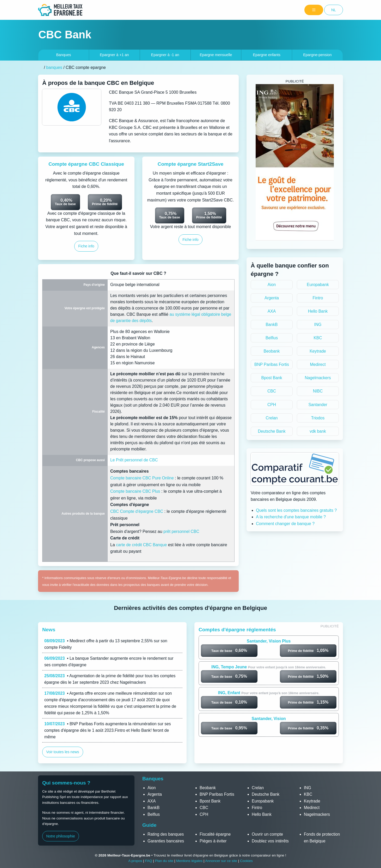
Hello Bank (318, 311)
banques (54, 67)
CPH (272, 406)
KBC (318, 338)
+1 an (114, 55)
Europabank (318, 285)
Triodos (318, 419)
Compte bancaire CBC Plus (136, 491)
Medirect (318, 365)
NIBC (318, 392)
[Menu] (314, 10)
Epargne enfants (267, 55)
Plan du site (164, 861)
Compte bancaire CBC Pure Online (143, 478)
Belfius (272, 338)
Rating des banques (166, 834)
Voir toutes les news (63, 754)
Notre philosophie (61, 836)
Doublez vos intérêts (271, 841)
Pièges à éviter (213, 841)
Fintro (318, 298)
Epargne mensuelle (216, 55)
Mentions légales (189, 861)
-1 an (165, 55)
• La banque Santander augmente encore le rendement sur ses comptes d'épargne (110, 662)
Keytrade (318, 352)
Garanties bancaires (166, 841)
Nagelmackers (318, 379)
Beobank (272, 352)
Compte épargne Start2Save (190, 164)
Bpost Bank (272, 379)
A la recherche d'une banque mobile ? (291, 519)
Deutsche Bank (272, 433)
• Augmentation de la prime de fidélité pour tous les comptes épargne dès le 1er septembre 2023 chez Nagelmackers (111, 680)
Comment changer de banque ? (285, 525)
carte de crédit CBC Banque (142, 545)
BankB (272, 325)
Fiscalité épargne (216, 834)
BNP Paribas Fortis (272, 365)
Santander (318, 406)
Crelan (272, 419)
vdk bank (318, 433)
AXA (272, 311)
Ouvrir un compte (268, 834)
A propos (135, 861)
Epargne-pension (317, 55)
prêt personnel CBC (182, 531)
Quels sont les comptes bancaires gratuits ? (296, 512)
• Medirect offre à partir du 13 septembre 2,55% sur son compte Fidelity (107, 644)
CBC (272, 392)
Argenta (272, 298)
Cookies (247, 861)
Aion (272, 285)
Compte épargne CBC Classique (86, 164)
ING (318, 325)
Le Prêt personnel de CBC (135, 460)
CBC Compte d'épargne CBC (137, 511)
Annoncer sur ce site (222, 861)
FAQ (148, 861)
